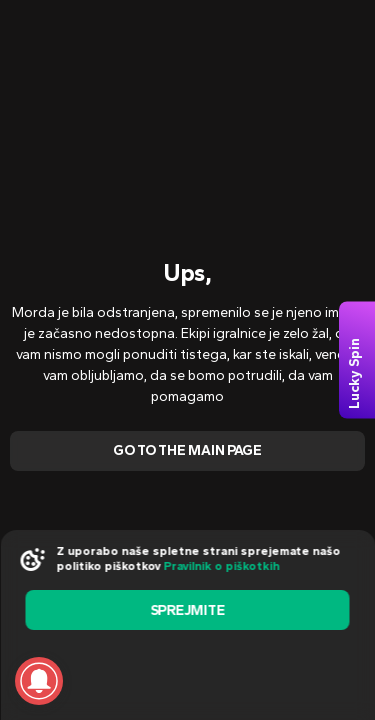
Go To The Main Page (187, 450)
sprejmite (187, 610)
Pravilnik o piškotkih (221, 566)
